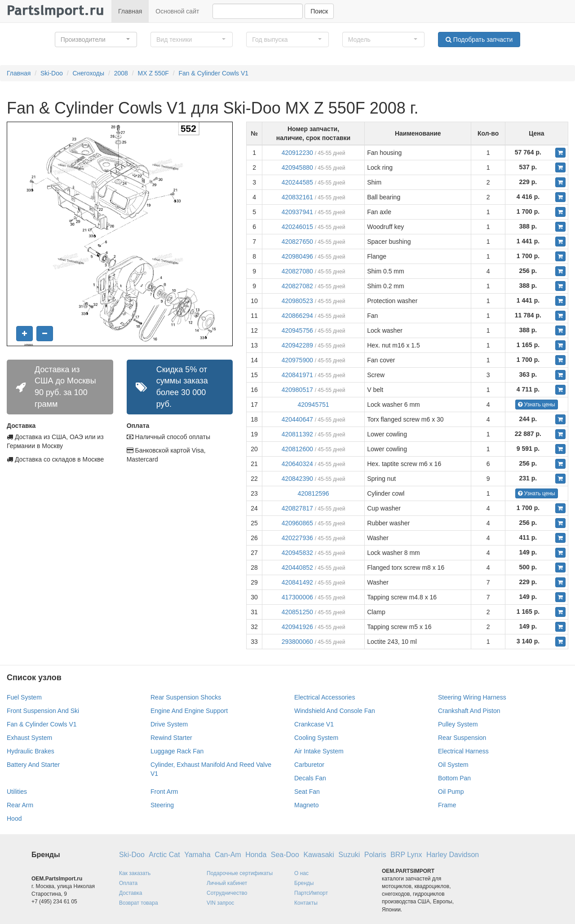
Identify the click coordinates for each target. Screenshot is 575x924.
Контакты (306, 903)
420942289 (297, 345)
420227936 (297, 538)
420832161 (297, 197)
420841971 (297, 375)
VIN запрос (220, 903)
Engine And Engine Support (189, 711)
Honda (256, 855)
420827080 (297, 271)
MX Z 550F (153, 73)
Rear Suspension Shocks (186, 697)
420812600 (297, 449)
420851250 (297, 612)
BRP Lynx (406, 855)
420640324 (297, 464)
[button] (96, 40)
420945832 (297, 553)
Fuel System (24, 697)
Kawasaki (318, 855)
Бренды (304, 883)
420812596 (313, 493)
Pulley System (458, 724)
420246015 (297, 227)
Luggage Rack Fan (177, 751)
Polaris (375, 855)
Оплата (128, 883)
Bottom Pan (454, 778)
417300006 (297, 597)
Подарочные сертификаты (240, 873)
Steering (162, 805)
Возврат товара (139, 903)
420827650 (297, 242)
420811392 (297, 434)
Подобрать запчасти (479, 40)
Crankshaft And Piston (469, 711)
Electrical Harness (463, 751)
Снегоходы (88, 73)
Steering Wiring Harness (472, 697)
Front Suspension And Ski (43, 711)
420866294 (297, 316)
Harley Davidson (453, 855)
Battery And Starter (33, 765)
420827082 (297, 286)
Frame (447, 805)
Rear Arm (20, 805)
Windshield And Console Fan (335, 711)
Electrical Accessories (325, 697)
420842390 (297, 479)
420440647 (297, 419)
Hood (14, 818)
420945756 (297, 330)
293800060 (297, 642)
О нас (301, 873)
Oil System (453, 765)
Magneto (306, 805)
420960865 (297, 523)
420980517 (297, 390)
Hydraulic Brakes (31, 751)
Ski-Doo (52, 73)
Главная (130, 11)
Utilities (17, 792)
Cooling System (316, 738)
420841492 (297, 582)
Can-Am (228, 855)
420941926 (297, 627)
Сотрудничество (227, 893)
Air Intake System (319, 751)
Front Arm (164, 792)
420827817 (297, 508)
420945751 (313, 405)
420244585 (297, 182)
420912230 (297, 153)
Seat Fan (307, 792)
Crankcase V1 (314, 724)
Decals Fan (310, 778)
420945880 (297, 167)
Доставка (131, 893)
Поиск (319, 11)
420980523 (297, 301)
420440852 (297, 568)
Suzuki (349, 855)
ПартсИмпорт (311, 893)
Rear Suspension (462, 738)
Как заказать (135, 873)
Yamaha (197, 855)
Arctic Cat (164, 855)
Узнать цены (537, 405)
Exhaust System (29, 738)
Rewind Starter (171, 738)
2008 (121, 73)
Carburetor (309, 765)
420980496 (297, 256)
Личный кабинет (227, 883)
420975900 (297, 360)
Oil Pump (451, 792)
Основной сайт (177, 11)
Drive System (169, 724)
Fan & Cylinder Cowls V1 (213, 73)
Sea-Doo (285, 855)
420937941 (297, 212)
